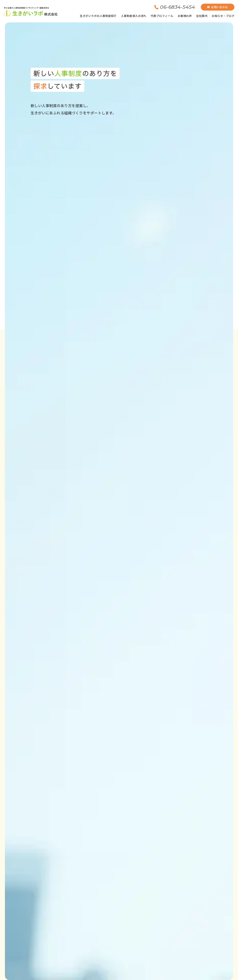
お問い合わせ (218, 7)
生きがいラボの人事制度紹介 (98, 16)
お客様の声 (185, 16)
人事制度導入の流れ (134, 16)
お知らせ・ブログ (223, 16)
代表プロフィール (162, 16)
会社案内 (202, 16)
